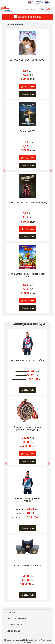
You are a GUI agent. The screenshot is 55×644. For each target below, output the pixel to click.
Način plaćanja (13, 631)
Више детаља (28, 94)
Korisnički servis (14, 625)
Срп (49, 2)
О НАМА (11, 612)
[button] (3, 169)
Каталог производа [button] (27, 17)
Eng (40, 2)
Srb (32, 2)
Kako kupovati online (16, 618)
